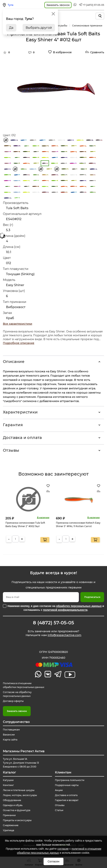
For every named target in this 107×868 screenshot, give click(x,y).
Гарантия (13, 425)
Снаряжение (11, 825)
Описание (14, 362)
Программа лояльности (70, 780)
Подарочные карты (67, 785)
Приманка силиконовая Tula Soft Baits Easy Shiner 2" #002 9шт (25, 524)
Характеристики (20, 412)
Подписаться (92, 597)
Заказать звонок (17, 711)
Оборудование (12, 800)
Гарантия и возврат (67, 800)
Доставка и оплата (22, 438)
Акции (59, 790)
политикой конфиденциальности (65, 610)
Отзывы (11, 450)
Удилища (8, 830)
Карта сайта (10, 740)
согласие (63, 849)
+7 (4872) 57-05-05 (93, 5)
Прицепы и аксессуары (17, 820)
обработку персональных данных (79, 606)
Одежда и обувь (13, 805)
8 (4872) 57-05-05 (53, 623)
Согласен (53, 861)
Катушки (8, 780)
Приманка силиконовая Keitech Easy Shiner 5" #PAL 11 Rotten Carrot (78, 524)
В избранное (62, 52)
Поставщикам (11, 730)
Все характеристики (18, 324)
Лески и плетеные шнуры (19, 790)
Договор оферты (13, 701)
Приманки (9, 815)
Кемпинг (8, 785)
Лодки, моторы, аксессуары (20, 795)
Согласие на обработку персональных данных (17, 694)
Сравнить (97, 52)
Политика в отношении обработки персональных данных (24, 685)
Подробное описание (19, 343)
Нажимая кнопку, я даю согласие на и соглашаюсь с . (56, 608)
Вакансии (9, 735)
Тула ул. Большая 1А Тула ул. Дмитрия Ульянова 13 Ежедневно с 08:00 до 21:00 (21, 763)
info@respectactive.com (64, 635)
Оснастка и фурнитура (17, 810)
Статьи (59, 810)
